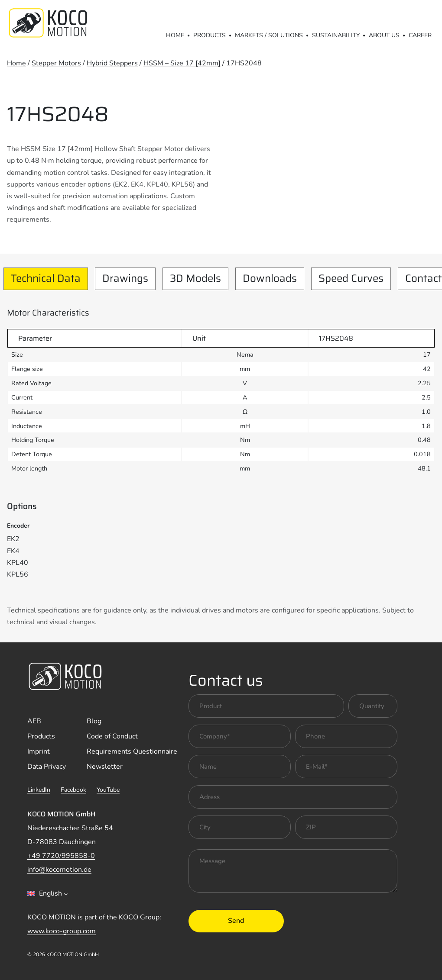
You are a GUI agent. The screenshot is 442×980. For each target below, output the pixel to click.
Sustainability (336, 35)
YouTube (108, 790)
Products (210, 35)
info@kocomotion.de (59, 870)
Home (175, 35)
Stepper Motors (56, 63)
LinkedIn (39, 790)
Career (420, 35)
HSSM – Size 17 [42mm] (182, 63)
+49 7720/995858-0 (61, 856)
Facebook (73, 790)
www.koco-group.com (62, 931)
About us (384, 35)
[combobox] (48, 893)
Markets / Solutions (269, 35)
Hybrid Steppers (112, 63)
